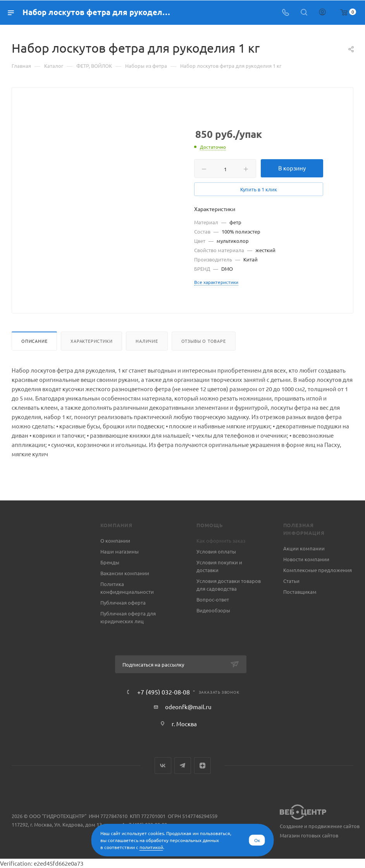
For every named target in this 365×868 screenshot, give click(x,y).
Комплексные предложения (318, 570)
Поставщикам (300, 592)
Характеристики (91, 341)
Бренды (110, 562)
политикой (151, 847)
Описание (34, 341)
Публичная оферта (123, 602)
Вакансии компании (125, 573)
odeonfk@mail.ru (188, 707)
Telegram (183, 766)
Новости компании (306, 559)
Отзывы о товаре (204, 341)
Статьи (291, 581)
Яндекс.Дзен (202, 766)
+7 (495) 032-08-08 (164, 692)
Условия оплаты (216, 551)
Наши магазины (120, 551)
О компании (115, 541)
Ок (257, 840)
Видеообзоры (213, 610)
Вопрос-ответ (213, 599)
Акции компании (304, 548)
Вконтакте (163, 766)
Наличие (147, 341)
